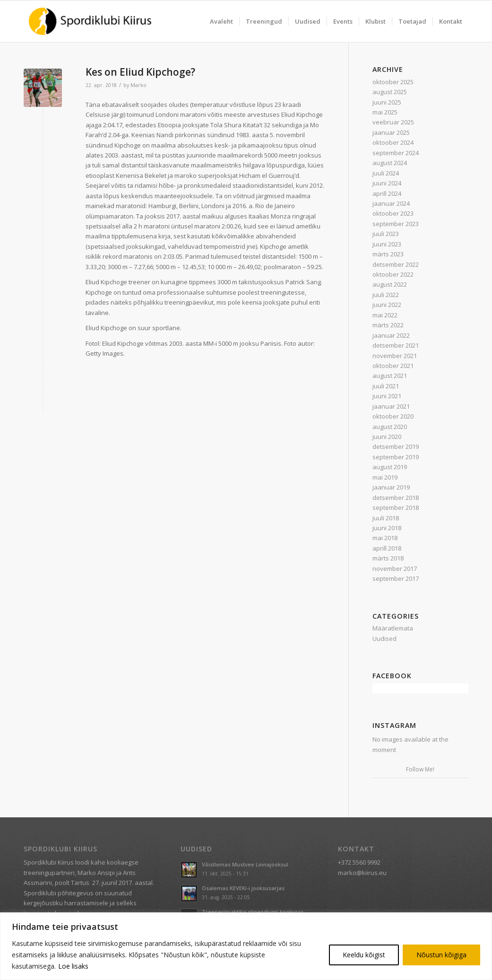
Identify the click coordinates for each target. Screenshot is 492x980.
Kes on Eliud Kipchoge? (140, 72)
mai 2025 (385, 112)
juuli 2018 (386, 518)
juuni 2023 (387, 244)
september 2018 (396, 507)
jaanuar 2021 (391, 406)
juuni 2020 (387, 437)
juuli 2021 (386, 386)
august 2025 (390, 92)
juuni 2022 (387, 305)
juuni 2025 (387, 102)
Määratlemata (393, 628)
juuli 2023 (386, 234)
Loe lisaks (73, 966)
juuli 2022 (386, 295)
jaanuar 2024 (391, 203)
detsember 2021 (396, 345)
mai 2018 (385, 538)
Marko (138, 85)
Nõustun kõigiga (441, 955)
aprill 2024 (387, 193)
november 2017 (395, 569)
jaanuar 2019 (391, 487)
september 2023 (396, 224)
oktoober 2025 (393, 82)
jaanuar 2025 (391, 132)
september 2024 (396, 153)
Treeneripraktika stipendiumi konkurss (253, 912)
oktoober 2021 (393, 366)
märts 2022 (388, 325)
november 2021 (395, 356)
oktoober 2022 (393, 274)
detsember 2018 (396, 498)
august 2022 (390, 284)
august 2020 (390, 427)
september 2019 (396, 457)
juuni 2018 (387, 528)
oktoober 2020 (393, 416)
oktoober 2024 (393, 142)
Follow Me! (420, 769)
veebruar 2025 (393, 122)
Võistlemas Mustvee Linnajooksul (245, 864)
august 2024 (390, 163)
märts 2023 (388, 254)
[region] (246, 946)
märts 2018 (388, 558)
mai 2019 (385, 477)
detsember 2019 (396, 446)
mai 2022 (385, 315)
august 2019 (390, 467)
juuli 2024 (386, 173)
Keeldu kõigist (364, 955)
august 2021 (390, 376)
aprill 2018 (387, 548)
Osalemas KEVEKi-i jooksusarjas (243, 888)
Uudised (384, 639)
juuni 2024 (387, 183)
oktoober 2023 (393, 213)
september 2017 (396, 578)
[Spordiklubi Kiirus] (90, 21)
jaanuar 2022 (391, 335)
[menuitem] (221, 21)
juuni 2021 (387, 396)
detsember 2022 (396, 264)
